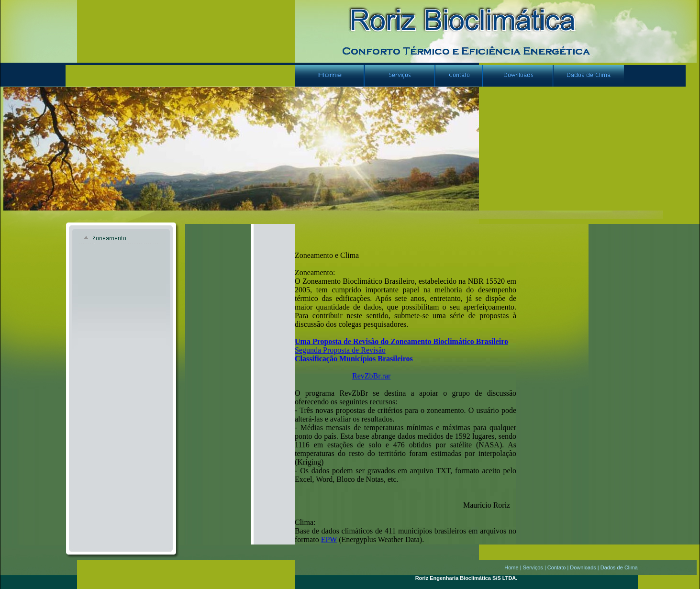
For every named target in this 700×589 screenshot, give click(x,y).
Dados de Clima (619, 567)
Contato (557, 567)
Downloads (583, 567)
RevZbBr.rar (371, 376)
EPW (329, 539)
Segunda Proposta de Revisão (340, 350)
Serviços (533, 567)
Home (511, 567)
